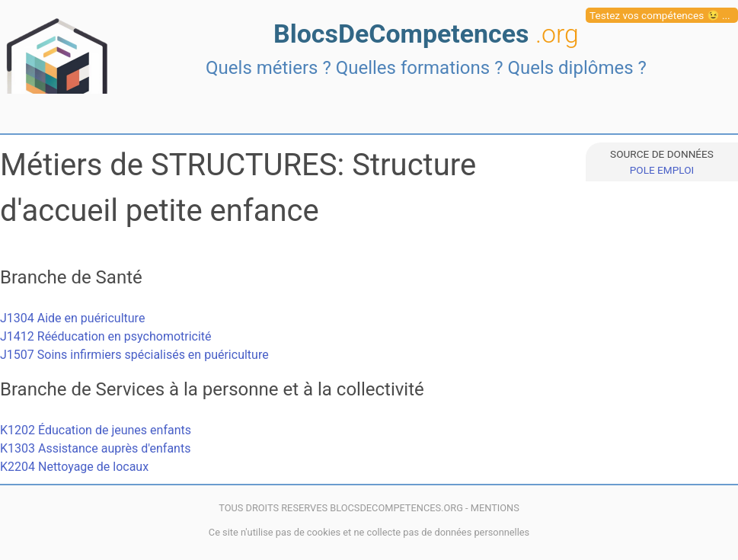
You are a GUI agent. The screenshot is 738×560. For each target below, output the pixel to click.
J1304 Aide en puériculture (72, 318)
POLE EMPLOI (662, 170)
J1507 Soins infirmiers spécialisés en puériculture (134, 355)
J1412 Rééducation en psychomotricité (106, 336)
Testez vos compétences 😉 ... (660, 15)
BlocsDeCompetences (426, 34)
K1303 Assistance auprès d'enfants (95, 448)
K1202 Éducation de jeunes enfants (96, 430)
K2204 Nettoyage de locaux (74, 467)
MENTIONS (495, 508)
